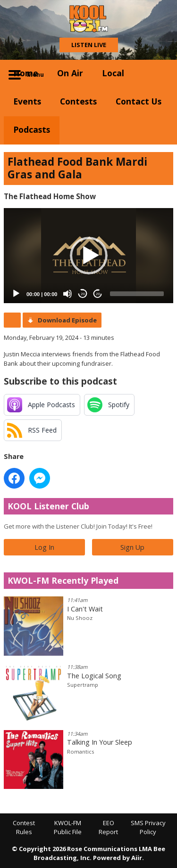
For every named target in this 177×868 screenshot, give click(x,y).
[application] (88, 256)
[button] (89, 256)
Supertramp (83, 685)
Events (27, 101)
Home (26, 73)
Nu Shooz (80, 618)
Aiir (137, 858)
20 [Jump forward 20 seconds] (98, 294)
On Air (70, 73)
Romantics (80, 751)
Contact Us (139, 101)
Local (113, 73)
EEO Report (108, 828)
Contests (78, 101)
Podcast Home (12, 320)
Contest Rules (24, 828)
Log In (44, 547)
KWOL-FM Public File (68, 828)
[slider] (137, 294)
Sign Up (132, 547)
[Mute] (67, 294)
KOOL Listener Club (48, 506)
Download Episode (67, 320)
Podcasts (32, 129)
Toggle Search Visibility (159, 74)
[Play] (16, 294)
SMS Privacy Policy (148, 828)
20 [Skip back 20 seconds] (83, 294)
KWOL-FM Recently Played (63, 580)
